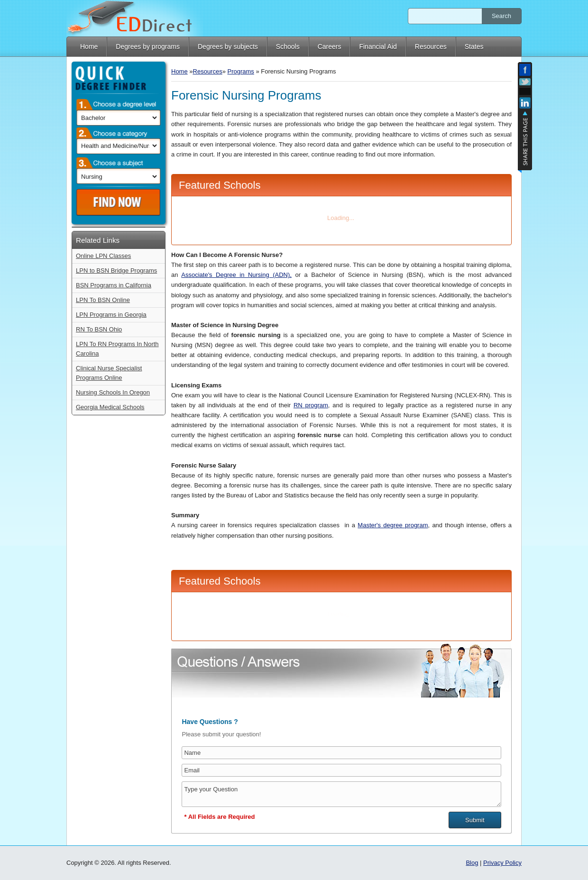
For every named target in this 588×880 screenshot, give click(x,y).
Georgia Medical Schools (110, 407)
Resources (431, 46)
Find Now (120, 203)
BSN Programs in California (114, 285)
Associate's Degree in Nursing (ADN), (236, 275)
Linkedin (525, 104)
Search (501, 16)
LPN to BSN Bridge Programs (116, 270)
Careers (330, 46)
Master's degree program (393, 525)
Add (525, 91)
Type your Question (341, 794)
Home (89, 46)
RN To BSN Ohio (99, 329)
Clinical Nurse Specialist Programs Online (109, 373)
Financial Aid (378, 46)
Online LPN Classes (103, 256)
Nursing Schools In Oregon (113, 392)
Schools (288, 46)
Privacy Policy (502, 863)
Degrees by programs (148, 46)
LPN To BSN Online (103, 300)
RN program (311, 405)
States (474, 46)
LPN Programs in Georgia (111, 315)
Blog (472, 863)
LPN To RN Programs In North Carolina (117, 349)
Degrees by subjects (228, 46)
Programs (241, 71)
